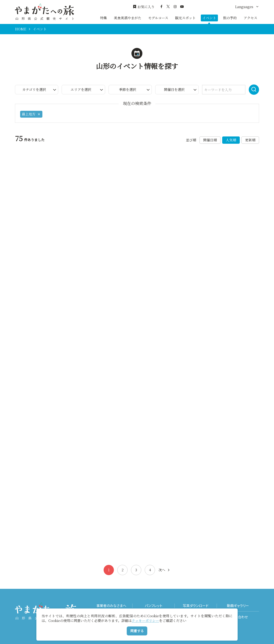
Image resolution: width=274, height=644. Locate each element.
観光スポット (185, 18)
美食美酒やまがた (128, 18)
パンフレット (153, 606)
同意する (137, 631)
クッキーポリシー (145, 621)
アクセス (250, 18)
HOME (21, 29)
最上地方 (31, 114)
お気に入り (144, 7)
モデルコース (158, 18)
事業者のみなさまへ (111, 606)
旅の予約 (230, 18)
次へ (164, 570)
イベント (209, 18)
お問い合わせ (238, 617)
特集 (104, 18)
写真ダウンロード (196, 606)
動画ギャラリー (238, 606)
